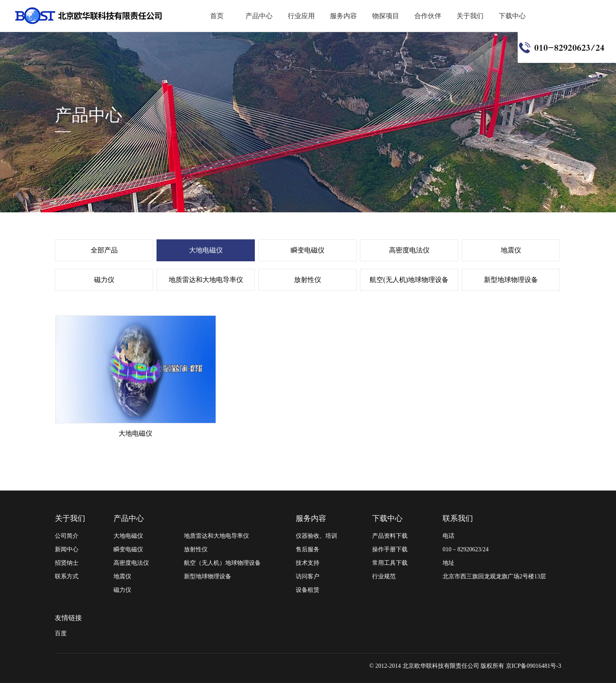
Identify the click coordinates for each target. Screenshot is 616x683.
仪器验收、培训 (316, 536)
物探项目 (386, 16)
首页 (217, 16)
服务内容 (343, 16)
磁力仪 (104, 280)
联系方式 (67, 576)
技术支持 (308, 563)
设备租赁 (308, 590)
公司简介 (67, 536)
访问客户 (308, 576)
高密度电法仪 (409, 250)
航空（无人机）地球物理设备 (222, 563)
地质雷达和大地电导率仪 (206, 280)
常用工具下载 (390, 563)
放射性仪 (308, 280)
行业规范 (384, 576)
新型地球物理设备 (511, 280)
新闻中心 (67, 549)
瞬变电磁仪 (308, 250)
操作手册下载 (390, 549)
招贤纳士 (67, 563)
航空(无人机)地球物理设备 (409, 280)
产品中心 (259, 16)
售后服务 (308, 549)
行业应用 (301, 16)
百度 (61, 633)
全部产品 (104, 250)
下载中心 (512, 16)
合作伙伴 (428, 16)
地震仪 (511, 250)
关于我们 (470, 16)
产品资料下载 (390, 536)
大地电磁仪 (206, 250)
